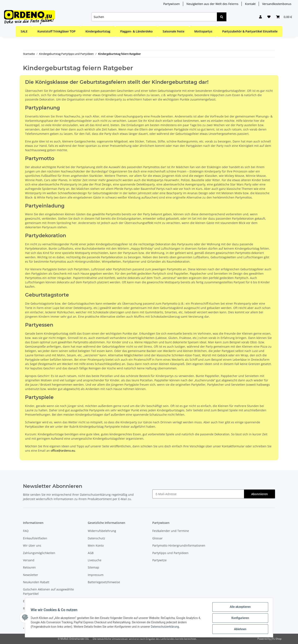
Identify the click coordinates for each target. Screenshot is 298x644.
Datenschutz (96, 538)
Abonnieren (260, 494)
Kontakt (250, 4)
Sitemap (93, 567)
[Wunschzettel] (268, 17)
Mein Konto (96, 545)
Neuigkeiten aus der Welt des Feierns (212, 4)
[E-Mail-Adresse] (198, 494)
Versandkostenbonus (277, 4)
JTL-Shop (276, 639)
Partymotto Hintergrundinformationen (179, 545)
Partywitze (159, 560)
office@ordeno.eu (63, 451)
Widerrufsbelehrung (102, 531)
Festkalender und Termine (171, 531)
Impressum (96, 575)
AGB (91, 553)
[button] (258, 17)
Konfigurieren (239, 619)
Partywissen (172, 4)
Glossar (157, 538)
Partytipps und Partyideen (170, 553)
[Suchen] (153, 17)
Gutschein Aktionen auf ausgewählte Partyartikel (48, 591)
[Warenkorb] (284, 17)
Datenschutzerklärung (95, 495)
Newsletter (31, 575)
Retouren (29, 567)
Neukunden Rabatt (36, 582)
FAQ (26, 531)
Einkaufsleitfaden (35, 538)
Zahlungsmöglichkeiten (39, 553)
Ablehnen (239, 629)
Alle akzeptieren (239, 608)
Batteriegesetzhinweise (104, 582)
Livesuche (95, 560)
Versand (29, 560)
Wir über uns (32, 545)
